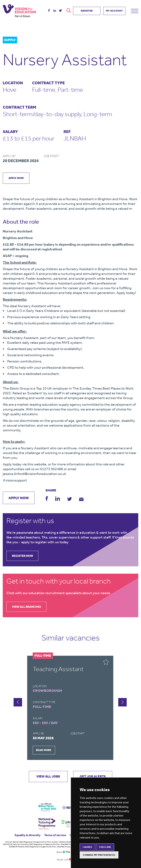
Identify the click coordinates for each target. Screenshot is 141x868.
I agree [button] (87, 847)
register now (23, 556)
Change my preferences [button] (99, 855)
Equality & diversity (28, 835)
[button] (122, 702)
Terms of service (55, 835)
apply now (16, 178)
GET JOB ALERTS (93, 777)
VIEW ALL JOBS (48, 777)
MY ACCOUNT (114, 11)
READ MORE (44, 750)
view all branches (27, 607)
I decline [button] (105, 847)
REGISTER (87, 11)
